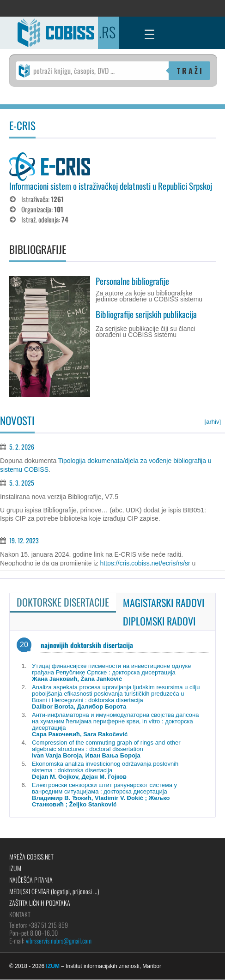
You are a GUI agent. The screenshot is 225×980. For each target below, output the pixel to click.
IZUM (15, 868)
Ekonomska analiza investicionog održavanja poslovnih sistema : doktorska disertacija (105, 770)
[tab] (63, 603)
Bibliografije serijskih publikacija (146, 314)
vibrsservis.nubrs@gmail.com (59, 941)
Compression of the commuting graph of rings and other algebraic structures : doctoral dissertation (106, 749)
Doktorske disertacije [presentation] (63, 602)
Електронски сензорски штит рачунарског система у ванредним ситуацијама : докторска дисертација (104, 795)
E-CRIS (22, 126)
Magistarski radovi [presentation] (164, 602)
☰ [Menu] (149, 35)
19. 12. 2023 (24, 540)
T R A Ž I (189, 71)
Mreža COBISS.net (31, 857)
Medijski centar (54, 891)
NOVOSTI (17, 421)
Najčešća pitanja (31, 880)
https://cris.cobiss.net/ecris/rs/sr (145, 563)
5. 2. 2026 (22, 447)
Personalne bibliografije (132, 281)
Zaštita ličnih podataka (40, 903)
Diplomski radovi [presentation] (159, 621)
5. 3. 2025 (22, 483)
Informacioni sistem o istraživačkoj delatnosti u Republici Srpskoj (111, 186)
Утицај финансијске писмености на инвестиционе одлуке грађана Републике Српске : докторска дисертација (112, 672)
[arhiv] (213, 422)
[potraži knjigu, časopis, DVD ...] (92, 71)
